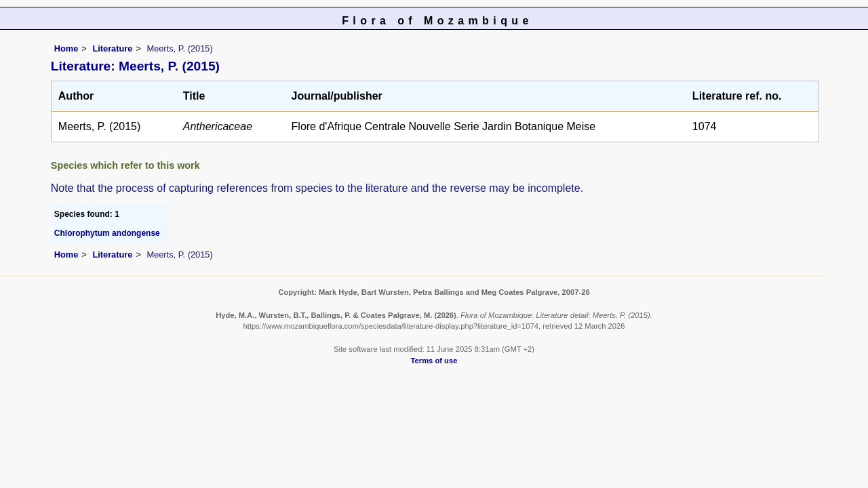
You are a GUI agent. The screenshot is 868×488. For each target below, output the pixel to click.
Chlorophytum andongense (107, 233)
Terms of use (434, 361)
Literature (112, 48)
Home (66, 48)
